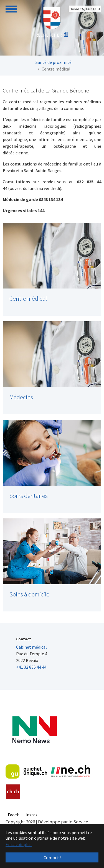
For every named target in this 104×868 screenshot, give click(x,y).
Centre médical (28, 299)
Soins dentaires (29, 496)
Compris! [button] (52, 857)
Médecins (21, 397)
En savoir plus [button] (19, 844)
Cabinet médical (31, 647)
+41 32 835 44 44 (31, 667)
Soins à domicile (29, 594)
